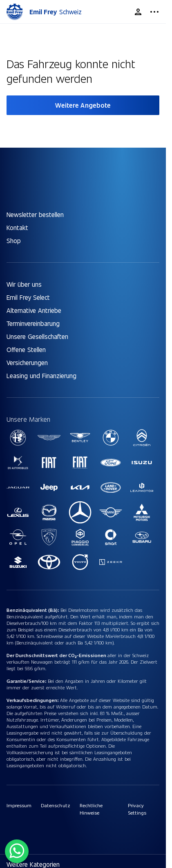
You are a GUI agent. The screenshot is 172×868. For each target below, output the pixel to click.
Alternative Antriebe (34, 310)
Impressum (19, 805)
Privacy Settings (137, 809)
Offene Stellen (26, 349)
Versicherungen (27, 362)
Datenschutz (55, 805)
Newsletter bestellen (35, 214)
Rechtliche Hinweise (91, 809)
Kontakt (17, 227)
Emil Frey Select (28, 297)
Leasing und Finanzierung (41, 375)
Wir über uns (24, 284)
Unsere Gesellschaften (37, 336)
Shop (14, 240)
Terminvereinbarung (33, 323)
